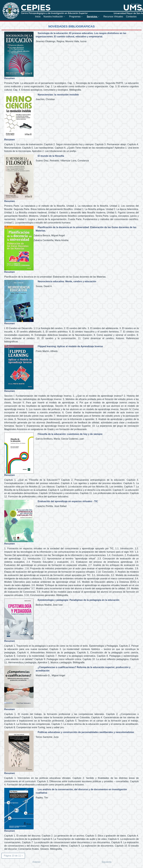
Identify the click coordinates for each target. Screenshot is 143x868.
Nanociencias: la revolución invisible (58, 95)
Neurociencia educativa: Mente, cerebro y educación (67, 281)
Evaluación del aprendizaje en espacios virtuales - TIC (68, 501)
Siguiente (107, 862)
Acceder (135, 4)
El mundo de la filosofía (51, 156)
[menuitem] (38, 17)
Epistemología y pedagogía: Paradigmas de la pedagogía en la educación (78, 600)
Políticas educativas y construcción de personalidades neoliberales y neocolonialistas (86, 732)
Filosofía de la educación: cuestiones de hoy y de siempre (70, 434)
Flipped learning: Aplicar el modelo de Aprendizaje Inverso (70, 346)
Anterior (36, 862)
